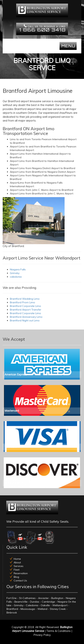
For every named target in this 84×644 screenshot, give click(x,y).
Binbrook (12, 613)
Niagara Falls (18, 269)
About (17, 562)
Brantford (12, 609)
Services (19, 566)
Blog (16, 577)
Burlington (57, 598)
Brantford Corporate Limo (25, 306)
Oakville (45, 605)
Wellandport (60, 605)
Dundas (35, 602)
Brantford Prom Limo (22, 302)
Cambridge (48, 602)
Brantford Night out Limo (25, 320)
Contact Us (20, 581)
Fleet (17, 570)
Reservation (21, 573)
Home (17, 559)
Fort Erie (12, 598)
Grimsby (15, 273)
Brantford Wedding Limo (25, 299)
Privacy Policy (42, 635)
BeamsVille (21, 602)
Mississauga (28, 609)
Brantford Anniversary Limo (26, 317)
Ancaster (43, 598)
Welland (42, 609)
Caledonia (32, 605)
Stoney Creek (58, 609)
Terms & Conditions (58, 631)
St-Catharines (27, 598)
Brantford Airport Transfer (26, 310)
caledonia (16, 277)
